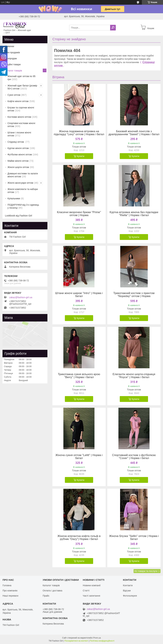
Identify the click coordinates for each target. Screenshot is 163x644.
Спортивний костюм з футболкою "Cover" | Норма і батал (134, 457)
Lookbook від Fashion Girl (19, 216)
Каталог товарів (13, 71)
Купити (81, 156)
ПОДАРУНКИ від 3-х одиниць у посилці (23, 206)
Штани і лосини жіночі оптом (19, 134)
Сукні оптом (14, 95)
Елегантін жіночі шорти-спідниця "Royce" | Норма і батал (134, 376)
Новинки (10, 46)
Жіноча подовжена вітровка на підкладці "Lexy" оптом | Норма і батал (79, 133)
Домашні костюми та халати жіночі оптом (23, 175)
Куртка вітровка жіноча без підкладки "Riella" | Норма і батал (134, 214)
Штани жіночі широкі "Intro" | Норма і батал (79, 295)
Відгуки (127, 591)
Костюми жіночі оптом (19, 117)
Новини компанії (92, 585)
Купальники (14, 198)
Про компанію (10, 591)
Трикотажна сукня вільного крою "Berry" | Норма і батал (79, 376)
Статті (86, 591)
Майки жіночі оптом (18, 161)
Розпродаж (11, 58)
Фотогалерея (130, 596)
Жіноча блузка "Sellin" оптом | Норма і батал (134, 538)
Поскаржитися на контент (76, 641)
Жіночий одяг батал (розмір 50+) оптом (22, 87)
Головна (7, 585)
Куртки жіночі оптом (18, 148)
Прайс (46, 596)
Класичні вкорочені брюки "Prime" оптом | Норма (79, 214)
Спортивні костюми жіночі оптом (21, 125)
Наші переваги (10, 596)
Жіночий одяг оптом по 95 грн (21, 78)
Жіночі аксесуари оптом (20, 183)
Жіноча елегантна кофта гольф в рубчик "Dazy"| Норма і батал (79, 538)
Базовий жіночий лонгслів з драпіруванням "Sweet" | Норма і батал (134, 133)
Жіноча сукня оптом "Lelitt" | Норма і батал (79, 457)
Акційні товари (13, 64)
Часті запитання (91, 596)
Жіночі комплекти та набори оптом (23, 191)
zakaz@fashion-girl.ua (21, 297)
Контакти (128, 585)
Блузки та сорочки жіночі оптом (21, 109)
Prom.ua (97, 638)
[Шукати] (113, 28)
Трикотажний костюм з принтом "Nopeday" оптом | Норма (134, 295)
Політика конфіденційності (102, 641)
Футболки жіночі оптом (20, 155)
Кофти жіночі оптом (18, 101)
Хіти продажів (12, 52)
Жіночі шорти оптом (18, 167)
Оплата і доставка (52, 591)
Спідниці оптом (16, 142)
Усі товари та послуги (146, 571)
